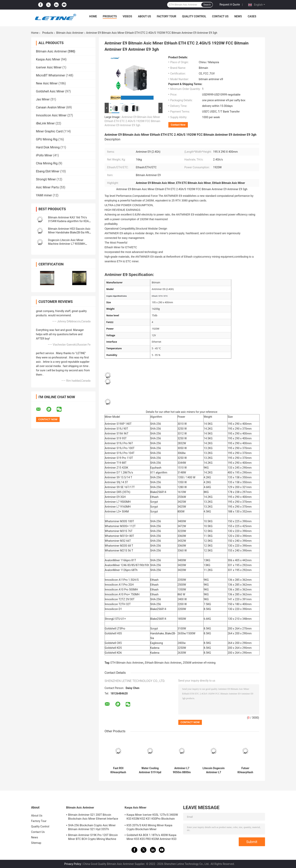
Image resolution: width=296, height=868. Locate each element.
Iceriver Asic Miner (49, 67)
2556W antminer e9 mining (199, 663)
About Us (144, 16)
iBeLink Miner (45, 123)
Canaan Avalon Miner (51, 107)
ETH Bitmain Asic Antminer (127, 663)
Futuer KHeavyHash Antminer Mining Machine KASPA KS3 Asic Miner (245, 770)
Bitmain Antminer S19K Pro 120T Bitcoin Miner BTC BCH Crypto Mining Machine (93, 837)
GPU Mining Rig (47, 139)
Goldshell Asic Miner (50, 91)
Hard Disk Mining (48, 147)
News (238, 16)
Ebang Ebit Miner (48, 171)
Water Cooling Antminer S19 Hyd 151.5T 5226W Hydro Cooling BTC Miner (150, 770)
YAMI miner (44, 195)
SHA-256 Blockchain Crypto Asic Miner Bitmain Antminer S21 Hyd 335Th (92, 827)
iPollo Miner (44, 155)
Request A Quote (230, 4)
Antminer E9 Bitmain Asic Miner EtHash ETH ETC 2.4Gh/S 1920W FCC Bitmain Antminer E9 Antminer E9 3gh (133, 121)
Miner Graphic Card (49, 131)
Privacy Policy (73, 864)
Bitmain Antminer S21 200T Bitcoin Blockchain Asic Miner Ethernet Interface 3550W (93, 817)
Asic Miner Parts (48, 187)
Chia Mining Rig (47, 163)
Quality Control (194, 16)
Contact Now (178, 125)
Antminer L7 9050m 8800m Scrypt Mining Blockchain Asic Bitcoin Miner (182, 770)
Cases (252, 16)
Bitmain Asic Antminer (70, 33)
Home (93, 16)
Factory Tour (167, 16)
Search (207, 5)
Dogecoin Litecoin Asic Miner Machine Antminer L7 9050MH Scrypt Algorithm (67, 244)
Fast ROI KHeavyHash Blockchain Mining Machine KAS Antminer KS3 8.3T (118, 770)
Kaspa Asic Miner (48, 59)
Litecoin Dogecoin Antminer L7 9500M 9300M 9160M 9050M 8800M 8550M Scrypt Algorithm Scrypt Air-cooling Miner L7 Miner (214, 770)
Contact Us (220, 16)
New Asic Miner (47, 83)
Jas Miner (43, 99)
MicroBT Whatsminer (51, 75)
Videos (127, 16)
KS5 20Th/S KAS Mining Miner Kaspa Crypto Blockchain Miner (150, 827)
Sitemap (36, 843)
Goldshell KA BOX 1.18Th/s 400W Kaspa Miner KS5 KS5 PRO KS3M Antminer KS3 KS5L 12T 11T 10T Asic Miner (152, 838)
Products (110, 16)
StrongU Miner (46, 179)
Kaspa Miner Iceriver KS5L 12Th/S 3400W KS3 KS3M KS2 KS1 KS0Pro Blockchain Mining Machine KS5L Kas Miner (152, 817)
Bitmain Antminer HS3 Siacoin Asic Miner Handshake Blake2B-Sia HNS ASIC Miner (69, 232)
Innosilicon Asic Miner (51, 115)
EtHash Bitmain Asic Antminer (163, 663)
